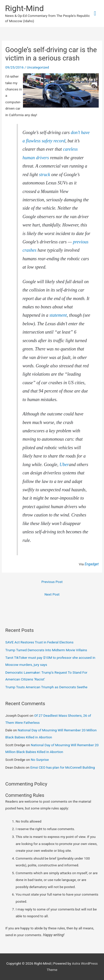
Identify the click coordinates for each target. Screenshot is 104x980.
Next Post (52, 594)
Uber (64, 465)
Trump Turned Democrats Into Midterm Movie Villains (46, 650)
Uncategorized (38, 67)
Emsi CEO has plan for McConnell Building (63, 767)
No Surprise (40, 760)
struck (45, 175)
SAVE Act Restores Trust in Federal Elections (39, 642)
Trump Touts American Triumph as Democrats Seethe (46, 687)
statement (58, 315)
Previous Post (52, 582)
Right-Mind (24, 8)
